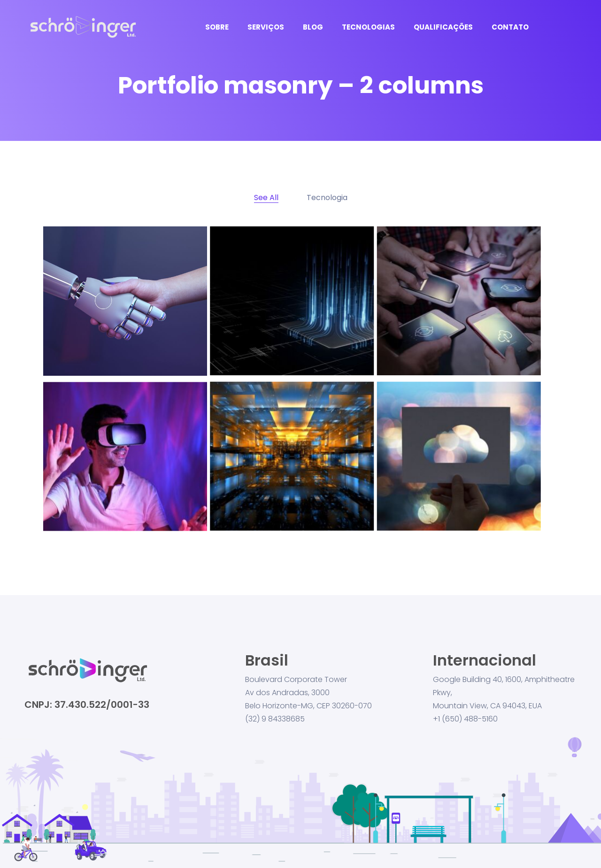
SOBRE (217, 27)
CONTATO (510, 27)
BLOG (313, 27)
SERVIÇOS (266, 27)
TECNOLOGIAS (368, 27)
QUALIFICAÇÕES (443, 27)
